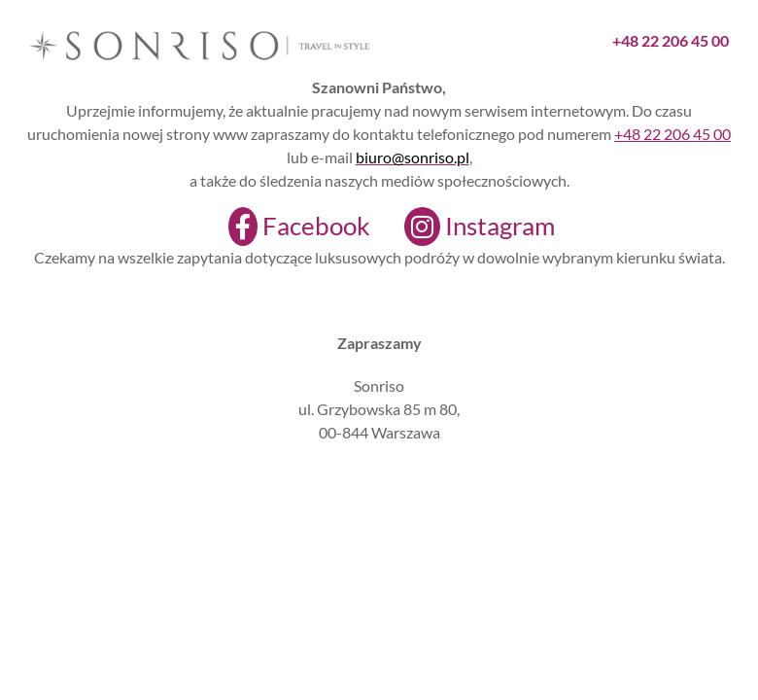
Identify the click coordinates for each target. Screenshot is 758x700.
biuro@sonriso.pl (413, 157)
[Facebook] (287, 227)
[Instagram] (467, 227)
